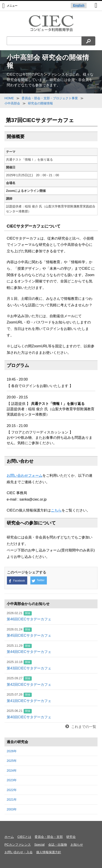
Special (39, 845)
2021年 (12, 800)
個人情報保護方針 (49, 852)
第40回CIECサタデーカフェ (51, 714)
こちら (56, 510)
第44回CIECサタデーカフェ (51, 648)
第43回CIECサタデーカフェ (51, 665)
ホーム (9, 837)
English (79, 5)
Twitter (38, 581)
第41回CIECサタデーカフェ (51, 697)
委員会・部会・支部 (49, 837)
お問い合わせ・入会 (19, 852)
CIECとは (24, 837)
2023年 (12, 780)
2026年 (12, 751)
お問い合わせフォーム (25, 475)
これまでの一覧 (81, 727)
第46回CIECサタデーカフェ (51, 616)
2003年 (12, 809)
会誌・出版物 (58, 845)
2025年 (12, 761)
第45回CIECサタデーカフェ (51, 632)
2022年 (12, 790)
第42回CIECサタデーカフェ (51, 681)
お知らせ (77, 845)
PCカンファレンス (18, 845)
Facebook (17, 581)
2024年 (12, 771)
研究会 (71, 837)
